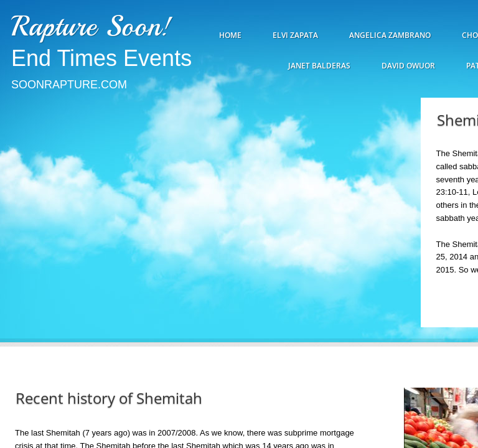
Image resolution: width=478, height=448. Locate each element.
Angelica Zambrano (390, 35)
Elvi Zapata (295, 35)
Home (230, 35)
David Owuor (408, 66)
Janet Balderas (319, 66)
